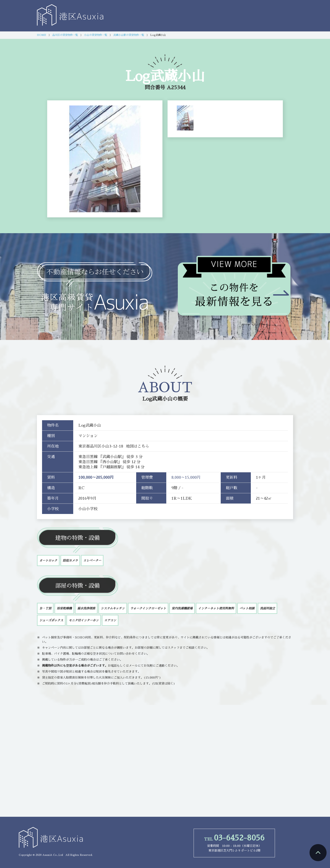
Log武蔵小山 (157, 399)
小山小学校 (88, 509)
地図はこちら (137, 446)
